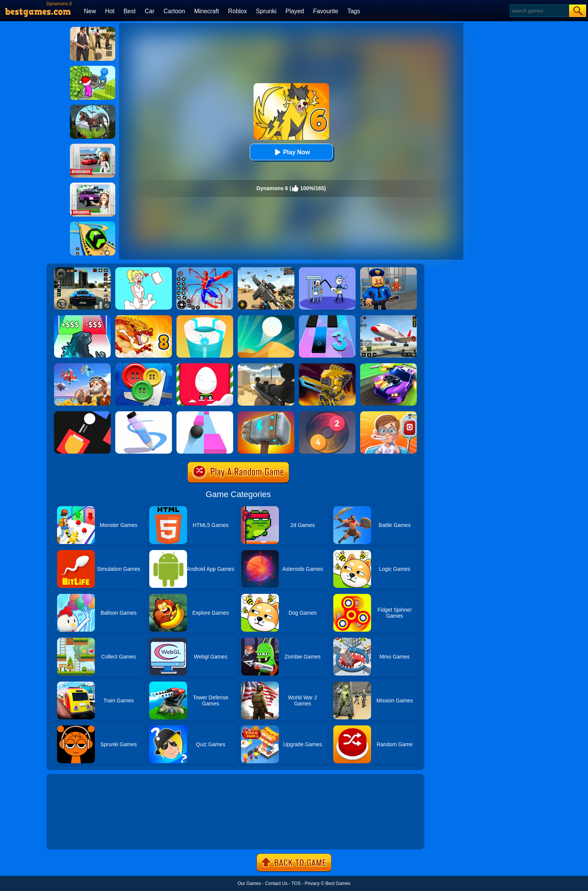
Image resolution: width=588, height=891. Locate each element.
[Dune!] (266, 318)
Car (150, 11)
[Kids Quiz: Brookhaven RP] (93, 185)
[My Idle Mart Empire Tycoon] (93, 68)
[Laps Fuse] (327, 414)
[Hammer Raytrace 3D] (266, 414)
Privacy (312, 883)
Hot (110, 11)
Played (295, 11)
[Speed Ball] (205, 414)
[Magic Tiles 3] (327, 318)
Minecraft (207, 11)
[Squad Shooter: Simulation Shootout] (266, 270)
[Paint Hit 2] (205, 318)
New (90, 11)
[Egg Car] (205, 366)
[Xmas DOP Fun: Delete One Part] (144, 270)
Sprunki (266, 11)
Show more (72, 835)
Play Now (291, 152)
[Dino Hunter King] (93, 107)
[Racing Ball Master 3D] (93, 224)
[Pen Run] (144, 414)
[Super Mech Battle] (327, 366)
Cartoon (174, 11)
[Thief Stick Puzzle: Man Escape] (327, 270)
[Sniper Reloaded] (266, 366)
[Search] (539, 11)
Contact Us (276, 883)
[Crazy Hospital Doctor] (388, 414)
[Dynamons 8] (144, 318)
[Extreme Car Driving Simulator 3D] (82, 270)
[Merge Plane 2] (82, 366)
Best (130, 11)
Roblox (237, 11)
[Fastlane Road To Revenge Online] (388, 366)
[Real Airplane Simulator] (388, 318)
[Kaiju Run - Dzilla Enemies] (82, 318)
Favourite (326, 11)
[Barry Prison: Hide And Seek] (388, 270)
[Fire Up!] (82, 414)
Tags (354, 11)
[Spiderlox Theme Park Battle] (205, 270)
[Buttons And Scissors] (144, 366)
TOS (296, 883)
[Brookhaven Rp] (93, 146)
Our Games (249, 883)
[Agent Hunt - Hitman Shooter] (93, 29)
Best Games (338, 883)
